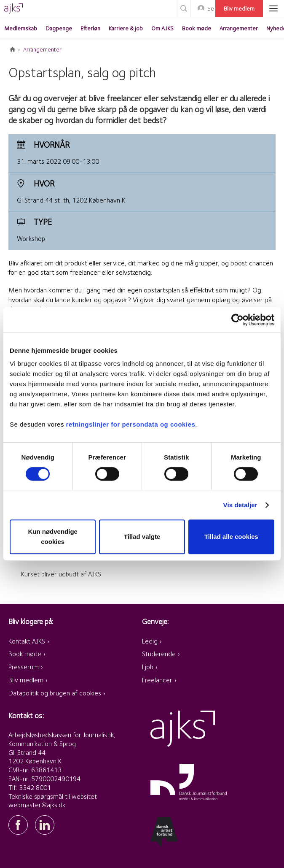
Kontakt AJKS (27, 641)
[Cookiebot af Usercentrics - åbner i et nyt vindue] (237, 320)
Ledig (150, 641)
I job (148, 667)
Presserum (24, 667)
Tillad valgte (142, 537)
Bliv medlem (239, 8)
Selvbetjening (210, 8)
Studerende (159, 654)
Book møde (25, 654)
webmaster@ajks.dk (37, 805)
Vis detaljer (240, 505)
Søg (184, 8)
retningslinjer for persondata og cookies (131, 424)
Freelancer (157, 680)
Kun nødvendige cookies (53, 537)
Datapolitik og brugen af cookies (55, 693)
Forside (13, 49)
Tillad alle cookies (231, 537)
